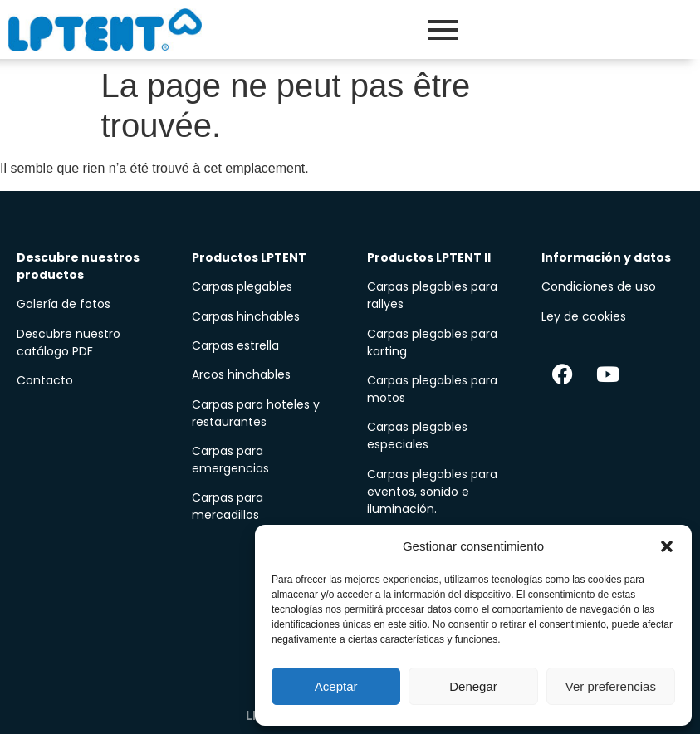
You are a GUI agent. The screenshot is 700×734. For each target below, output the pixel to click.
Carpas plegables (242, 286)
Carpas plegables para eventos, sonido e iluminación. (432, 492)
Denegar (473, 686)
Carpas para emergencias (230, 460)
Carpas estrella (235, 345)
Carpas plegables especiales (417, 436)
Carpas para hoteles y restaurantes (256, 413)
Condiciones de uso (599, 286)
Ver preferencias (611, 686)
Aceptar (336, 686)
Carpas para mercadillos (228, 506)
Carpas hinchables (246, 316)
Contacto (45, 380)
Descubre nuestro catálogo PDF (69, 343)
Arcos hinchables (241, 374)
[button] (667, 546)
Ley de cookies (584, 316)
